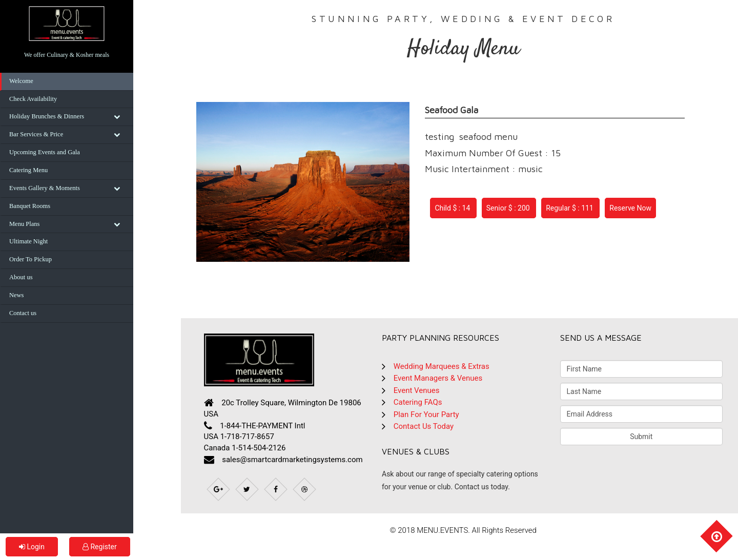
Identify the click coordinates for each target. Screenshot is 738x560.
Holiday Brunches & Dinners (47, 116)
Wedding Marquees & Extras (442, 366)
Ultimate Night (28, 241)
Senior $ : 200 (509, 208)
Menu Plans (24, 224)
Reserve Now (630, 208)
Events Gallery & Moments (45, 188)
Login (32, 547)
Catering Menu (28, 170)
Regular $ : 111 (570, 208)
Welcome (21, 81)
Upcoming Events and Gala (45, 152)
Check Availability (33, 99)
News (16, 295)
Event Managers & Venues (438, 378)
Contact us (23, 313)
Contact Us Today (424, 426)
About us (21, 277)
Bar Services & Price (36, 134)
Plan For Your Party (426, 414)
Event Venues (417, 390)
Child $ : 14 (453, 208)
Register (100, 547)
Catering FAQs (418, 402)
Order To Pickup (30, 259)
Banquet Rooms (30, 206)
